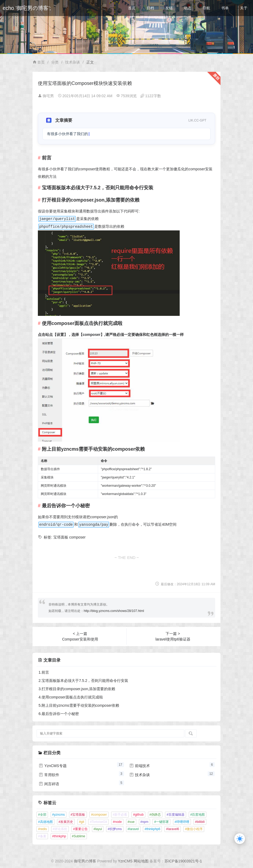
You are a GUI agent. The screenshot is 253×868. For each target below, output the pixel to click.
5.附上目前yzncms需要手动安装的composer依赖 (79, 705)
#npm (144, 822)
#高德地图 (45, 822)
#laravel (133, 829)
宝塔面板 (61, 537)
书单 (225, 8)
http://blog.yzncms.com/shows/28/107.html (114, 611)
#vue (131, 822)
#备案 (42, 836)
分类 (55, 62)
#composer (99, 815)
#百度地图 (198, 815)
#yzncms (59, 815)
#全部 (42, 815)
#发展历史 (66, 822)
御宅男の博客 (85, 861)
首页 (132, 8)
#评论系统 (60, 829)
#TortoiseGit (98, 822)
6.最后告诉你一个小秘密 (59, 714)
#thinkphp (59, 836)
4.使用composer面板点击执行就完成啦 (71, 697)
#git (81, 822)
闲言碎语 (49, 784)
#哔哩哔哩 (182, 822)
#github (138, 815)
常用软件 (49, 775)
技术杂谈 (73, 62)
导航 (206, 8)
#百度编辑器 (176, 815)
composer (77, 537)
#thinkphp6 (152, 829)
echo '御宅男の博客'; (27, 8)
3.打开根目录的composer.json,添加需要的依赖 (77, 689)
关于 (244, 8)
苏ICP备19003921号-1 (183, 861)
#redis (43, 829)
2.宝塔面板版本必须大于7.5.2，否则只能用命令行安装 (84, 681)
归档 (150, 8)
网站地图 (141, 861)
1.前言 (44, 672)
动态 (188, 8)
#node (117, 822)
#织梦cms (115, 829)
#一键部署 (161, 822)
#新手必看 (120, 815)
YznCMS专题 (53, 766)
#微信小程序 (194, 829)
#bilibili (200, 822)
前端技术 (140, 766)
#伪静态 (155, 815)
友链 (169, 8)
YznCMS (125, 861)
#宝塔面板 (78, 815)
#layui (98, 829)
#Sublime (79, 836)
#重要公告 (80, 829)
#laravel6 (173, 829)
